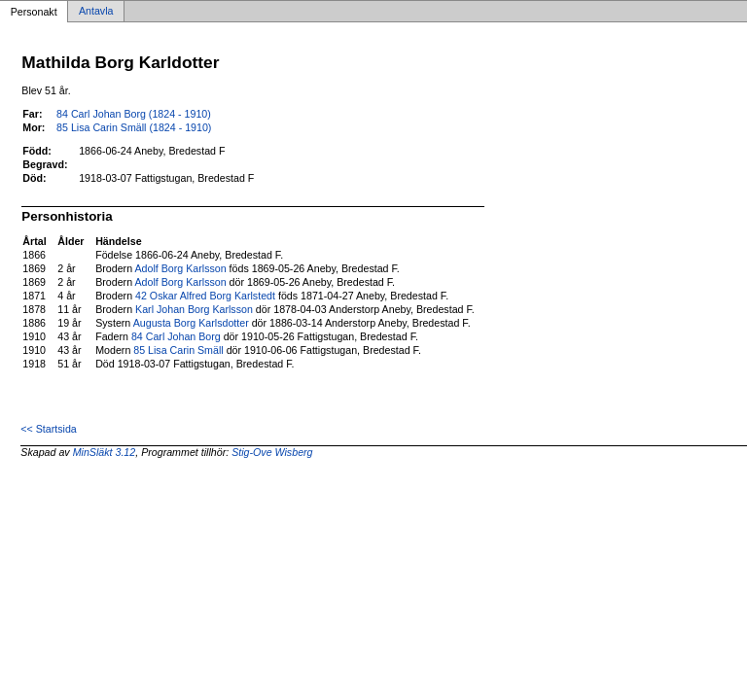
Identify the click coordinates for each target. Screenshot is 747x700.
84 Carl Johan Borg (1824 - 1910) (134, 114)
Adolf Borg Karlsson (180, 268)
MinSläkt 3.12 (105, 452)
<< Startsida (48, 429)
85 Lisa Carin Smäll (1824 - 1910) (134, 127)
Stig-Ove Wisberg (272, 452)
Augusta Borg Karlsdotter (191, 323)
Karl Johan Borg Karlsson (194, 309)
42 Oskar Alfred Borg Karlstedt (205, 296)
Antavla (96, 12)
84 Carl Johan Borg (176, 336)
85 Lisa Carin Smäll (178, 350)
